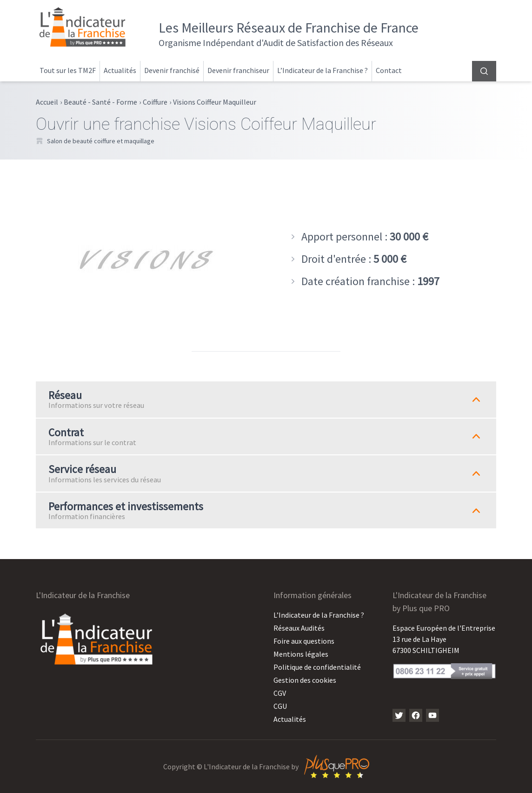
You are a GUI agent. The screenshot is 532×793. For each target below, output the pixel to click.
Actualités (120, 70)
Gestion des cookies (305, 680)
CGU (280, 706)
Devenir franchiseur (238, 70)
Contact (389, 70)
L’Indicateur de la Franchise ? (323, 70)
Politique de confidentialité (317, 667)
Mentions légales (301, 654)
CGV (280, 693)
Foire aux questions (304, 641)
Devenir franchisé (172, 70)
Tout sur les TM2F (68, 70)
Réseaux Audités (299, 628)
